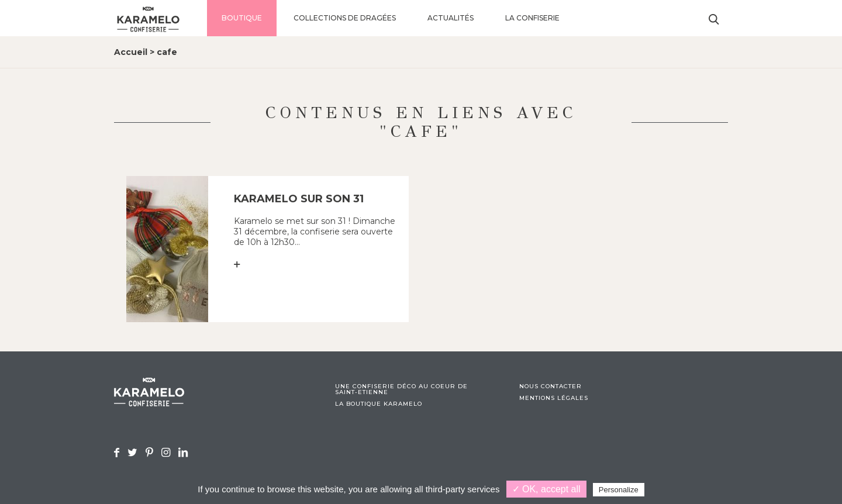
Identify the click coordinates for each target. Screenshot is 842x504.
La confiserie (532, 18)
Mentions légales (554, 398)
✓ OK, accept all (546, 489)
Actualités (451, 18)
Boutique (242, 18)
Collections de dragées (345, 18)
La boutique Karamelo (379, 404)
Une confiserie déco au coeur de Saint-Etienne (401, 389)
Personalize (619, 490)
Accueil (131, 52)
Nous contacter (551, 386)
